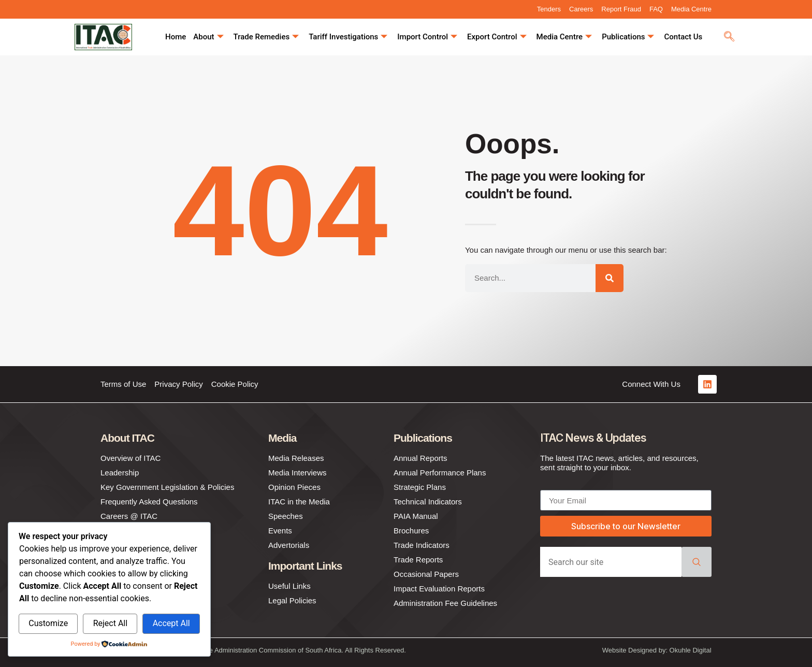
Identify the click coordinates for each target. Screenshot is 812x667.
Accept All (171, 623)
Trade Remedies (266, 37)
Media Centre (564, 37)
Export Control (497, 37)
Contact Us (683, 37)
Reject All (110, 623)
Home (176, 37)
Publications (628, 37)
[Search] (610, 278)
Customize (48, 623)
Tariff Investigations (348, 37)
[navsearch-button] (729, 37)
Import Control (427, 37)
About (208, 37)
